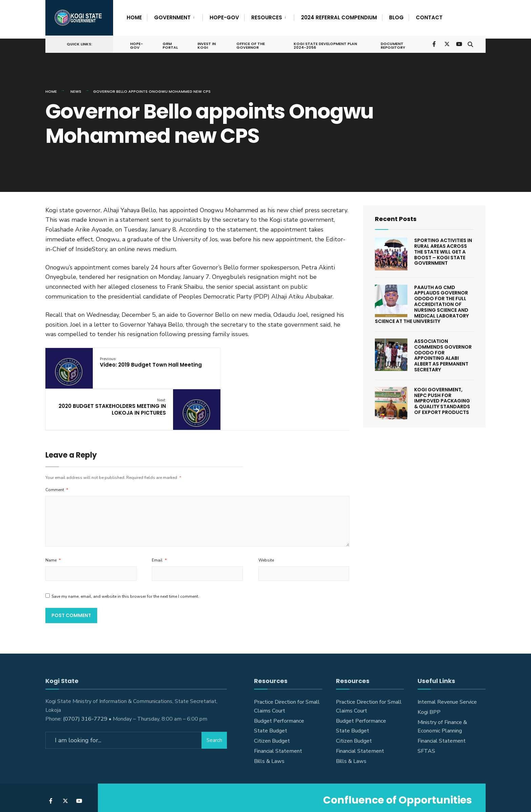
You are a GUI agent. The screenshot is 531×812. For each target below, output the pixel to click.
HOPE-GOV (224, 17)
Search (214, 695)
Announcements (246, 788)
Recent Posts (396, 215)
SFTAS (426, 706)
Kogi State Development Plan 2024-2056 (325, 45)
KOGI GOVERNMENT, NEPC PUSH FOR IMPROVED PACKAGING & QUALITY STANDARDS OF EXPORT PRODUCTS (442, 398)
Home (134, 17)
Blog (396, 17)
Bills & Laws (269, 716)
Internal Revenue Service (447, 657)
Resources (267, 17)
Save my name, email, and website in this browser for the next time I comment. (125, 551)
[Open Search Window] (469, 42)
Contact (429, 17)
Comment (57, 444)
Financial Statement (278, 706)
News (76, 88)
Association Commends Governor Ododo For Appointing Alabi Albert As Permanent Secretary (443, 352)
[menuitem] (175, 16)
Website (266, 515)
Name (53, 515)
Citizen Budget (272, 696)
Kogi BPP (429, 667)
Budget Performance (279, 675)
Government (172, 17)
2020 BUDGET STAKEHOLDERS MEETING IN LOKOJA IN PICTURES (253, 362)
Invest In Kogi (207, 45)
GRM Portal (170, 45)
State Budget (271, 685)
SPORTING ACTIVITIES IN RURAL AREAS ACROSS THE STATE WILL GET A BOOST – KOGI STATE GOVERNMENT (443, 248)
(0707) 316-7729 (85, 673)
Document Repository (392, 45)
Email (159, 515)
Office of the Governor (250, 45)
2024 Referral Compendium (339, 17)
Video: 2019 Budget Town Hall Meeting (139, 362)
